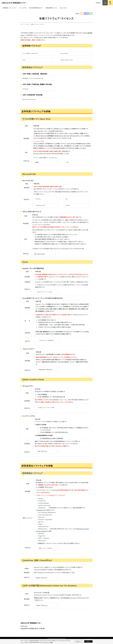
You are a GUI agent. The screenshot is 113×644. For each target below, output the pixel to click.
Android (68, 207)
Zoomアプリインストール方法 (45, 294)
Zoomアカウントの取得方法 (47, 343)
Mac (67, 200)
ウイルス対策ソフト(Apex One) (31, 53)
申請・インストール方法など (46, 552)
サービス (28, 24)
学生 (68, 164)
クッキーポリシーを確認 (48, 642)
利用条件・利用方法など (42, 581)
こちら (71, 135)
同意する (88, 641)
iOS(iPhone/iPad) (41, 207)
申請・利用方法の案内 (40, 256)
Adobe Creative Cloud (67, 60)
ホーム (22, 24)
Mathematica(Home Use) (30, 101)
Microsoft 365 (65, 53)
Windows (38, 200)
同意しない (79, 641)
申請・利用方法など (43, 454)
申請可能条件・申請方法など (46, 372)
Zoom (24, 60)
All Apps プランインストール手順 (47, 410)
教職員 (37, 164)
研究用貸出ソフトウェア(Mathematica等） (34, 79)
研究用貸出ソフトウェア (70, 602)
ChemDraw (26, 90)
